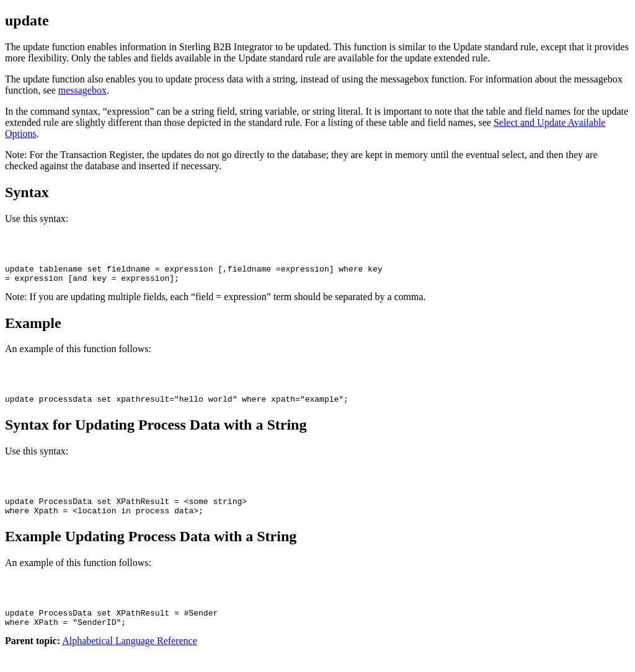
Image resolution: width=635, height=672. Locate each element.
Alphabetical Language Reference (130, 661)
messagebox (82, 90)
